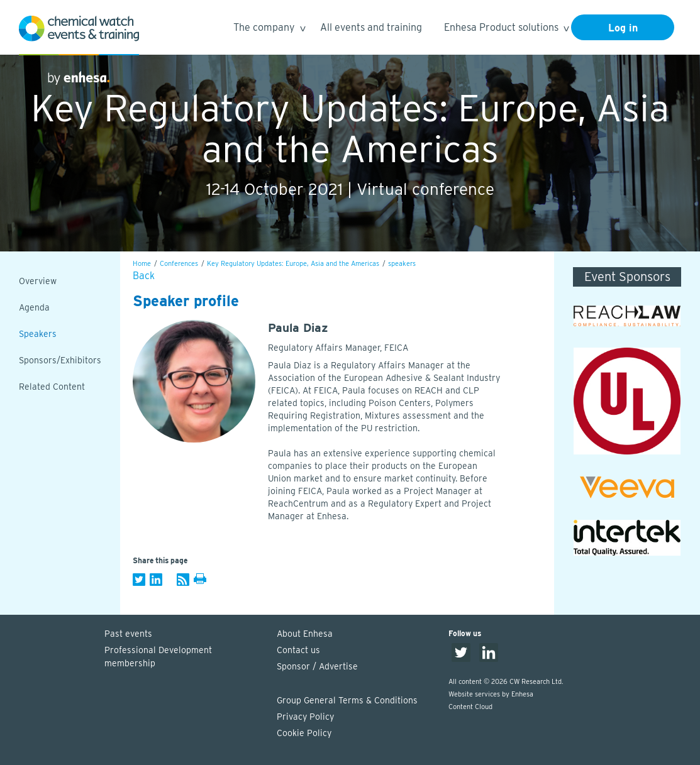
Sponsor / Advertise (317, 666)
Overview (38, 281)
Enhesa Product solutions (506, 29)
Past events (128, 634)
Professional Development (184, 658)
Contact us (298, 650)
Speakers (38, 334)
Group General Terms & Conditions (347, 700)
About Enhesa (305, 634)
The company (269, 29)
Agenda (34, 307)
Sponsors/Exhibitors (60, 360)
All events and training (371, 27)
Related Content (52, 387)
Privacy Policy (305, 717)
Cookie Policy (304, 733)
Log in (623, 28)
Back (144, 276)
